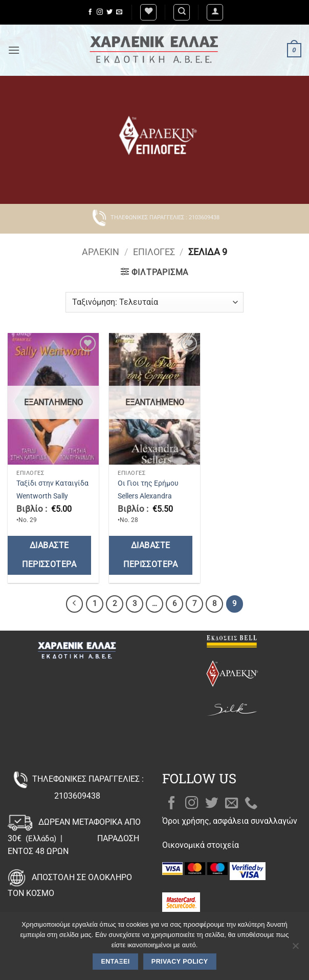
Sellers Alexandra (145, 496)
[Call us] (251, 804)
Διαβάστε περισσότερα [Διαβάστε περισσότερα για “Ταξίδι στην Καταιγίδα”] (49, 555)
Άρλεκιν (101, 252)
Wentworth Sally (42, 496)
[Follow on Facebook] (90, 12)
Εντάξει (116, 962)
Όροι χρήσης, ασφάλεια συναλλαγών (230, 821)
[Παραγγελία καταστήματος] (154, 302)
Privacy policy (180, 962)
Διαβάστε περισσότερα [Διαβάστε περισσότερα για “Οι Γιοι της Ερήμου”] (150, 555)
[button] (215, 12)
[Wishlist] (148, 12)
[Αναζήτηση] (182, 12)
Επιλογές (154, 252)
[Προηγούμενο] (75, 604)
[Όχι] (295, 949)
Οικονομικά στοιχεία (201, 845)
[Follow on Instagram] (100, 12)
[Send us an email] (119, 12)
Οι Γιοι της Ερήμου (148, 483)
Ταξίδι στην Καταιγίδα (52, 483)
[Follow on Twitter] (109, 12)
